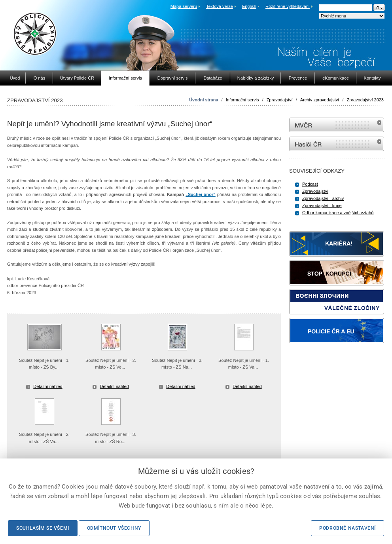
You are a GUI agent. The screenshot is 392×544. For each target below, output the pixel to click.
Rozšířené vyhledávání (288, 6)
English (249, 6)
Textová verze (220, 6)
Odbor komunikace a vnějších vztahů (338, 213)
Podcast (310, 184)
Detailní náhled (48, 386)
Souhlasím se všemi (43, 528)
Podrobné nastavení (347, 528)
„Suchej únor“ (201, 194)
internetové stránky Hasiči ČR (337, 144)
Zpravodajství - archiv (323, 198)
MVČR (337, 125)
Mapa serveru (184, 6)
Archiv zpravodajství (320, 100)
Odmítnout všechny (114, 528)
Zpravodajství (280, 100)
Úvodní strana (204, 100)
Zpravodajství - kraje (322, 205)
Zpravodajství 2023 (365, 100)
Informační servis (242, 100)
